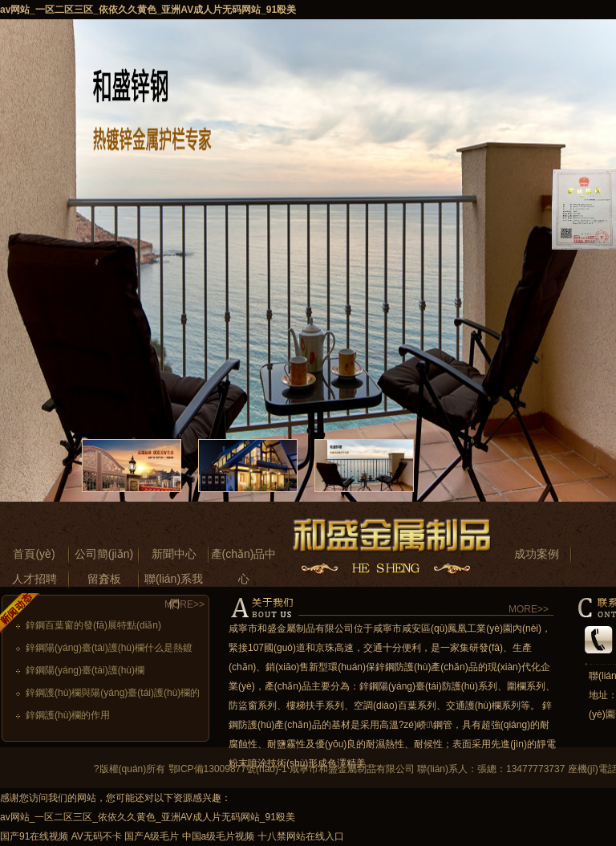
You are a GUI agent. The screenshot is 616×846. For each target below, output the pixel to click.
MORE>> (184, 604)
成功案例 (537, 554)
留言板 (104, 579)
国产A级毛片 (152, 836)
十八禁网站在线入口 (301, 836)
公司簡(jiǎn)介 (104, 557)
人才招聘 (34, 579)
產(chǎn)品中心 (244, 557)
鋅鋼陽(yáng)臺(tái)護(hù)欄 (85, 670)
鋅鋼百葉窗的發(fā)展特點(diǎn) (93, 625)
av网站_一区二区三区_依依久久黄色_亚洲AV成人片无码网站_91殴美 (148, 10)
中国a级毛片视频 (219, 836)
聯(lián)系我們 (174, 582)
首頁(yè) (34, 554)
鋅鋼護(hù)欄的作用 (68, 715)
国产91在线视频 (34, 836)
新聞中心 (174, 554)
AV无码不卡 (97, 836)
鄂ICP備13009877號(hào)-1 (228, 769)
